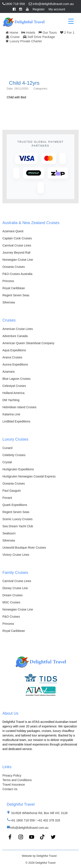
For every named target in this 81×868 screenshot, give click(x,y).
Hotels (28, 32)
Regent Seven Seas (16, 295)
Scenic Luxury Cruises (17, 519)
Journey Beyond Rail (16, 253)
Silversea (9, 302)
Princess (8, 281)
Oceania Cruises (14, 267)
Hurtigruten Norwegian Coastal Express (29, 476)
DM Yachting (11, 400)
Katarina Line (11, 414)
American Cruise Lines (18, 329)
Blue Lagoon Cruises (16, 379)
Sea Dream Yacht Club (18, 526)
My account (57, 9)
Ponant (7, 498)
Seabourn (9, 533)
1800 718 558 (14, 4)
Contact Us (10, 789)
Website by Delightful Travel (39, 856)
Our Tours (48, 32)
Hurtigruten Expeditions (18, 469)
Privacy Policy (12, 775)
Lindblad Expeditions (16, 421)
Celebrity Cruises (14, 455)
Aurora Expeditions (15, 364)
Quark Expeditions (15, 505)
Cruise (13, 37)
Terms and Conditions (17, 780)
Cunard (7, 448)
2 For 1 (67, 32)
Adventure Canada (15, 336)
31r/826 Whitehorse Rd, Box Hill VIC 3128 (39, 813)
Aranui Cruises (12, 357)
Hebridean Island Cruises (19, 407)
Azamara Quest (13, 231)
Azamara (8, 372)
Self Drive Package (39, 37)
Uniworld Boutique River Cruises (24, 548)
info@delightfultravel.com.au (51, 4)
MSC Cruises (11, 602)
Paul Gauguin (12, 491)
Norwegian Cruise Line (18, 260)
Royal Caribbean (14, 288)
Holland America (13, 393)
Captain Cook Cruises (17, 238)
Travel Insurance (14, 785)
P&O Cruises (11, 617)
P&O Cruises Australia (17, 274)
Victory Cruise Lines (16, 555)
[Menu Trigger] (71, 21)
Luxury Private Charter (24, 41)
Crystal (7, 462)
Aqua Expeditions (14, 350)
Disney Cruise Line (15, 588)
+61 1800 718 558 (22, 820)
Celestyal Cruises (14, 386)
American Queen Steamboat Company (28, 343)
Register (39, 9)
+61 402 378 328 (49, 820)
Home (12, 32)
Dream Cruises (12, 595)
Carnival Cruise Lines (17, 245)
